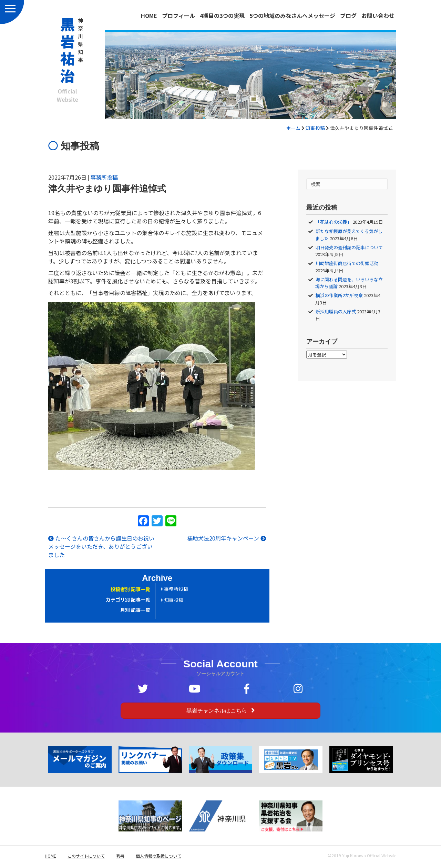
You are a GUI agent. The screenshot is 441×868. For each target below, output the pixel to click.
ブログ (348, 16)
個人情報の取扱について (158, 856)
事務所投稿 (104, 177)
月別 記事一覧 (135, 610)
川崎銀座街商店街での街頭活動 (347, 263)
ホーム (293, 128)
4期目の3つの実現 (222, 16)
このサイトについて (86, 856)
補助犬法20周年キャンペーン (227, 538)
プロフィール (178, 16)
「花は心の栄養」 (334, 222)
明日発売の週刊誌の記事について (349, 247)
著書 (120, 856)
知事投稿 (315, 128)
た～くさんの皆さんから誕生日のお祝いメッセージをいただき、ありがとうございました (101, 546)
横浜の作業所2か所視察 (339, 295)
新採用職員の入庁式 (336, 311)
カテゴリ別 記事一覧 (128, 599)
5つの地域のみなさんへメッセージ (292, 16)
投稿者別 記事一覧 (130, 589)
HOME (149, 16)
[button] (220, 711)
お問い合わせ (378, 16)
